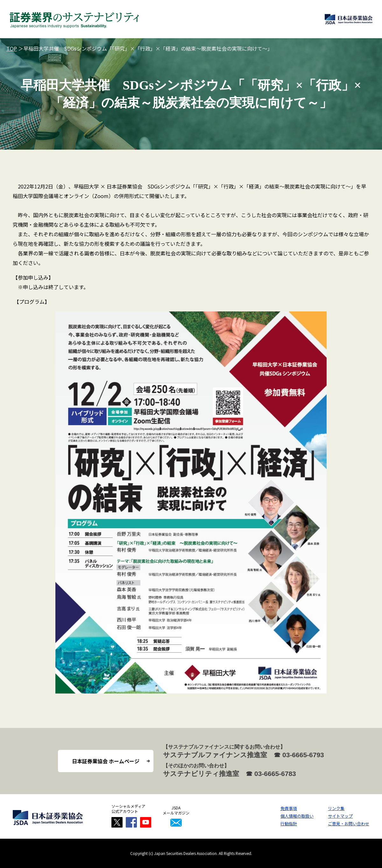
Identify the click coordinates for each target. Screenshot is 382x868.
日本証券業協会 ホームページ (106, 761)
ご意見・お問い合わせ (349, 824)
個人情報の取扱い (297, 816)
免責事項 (289, 808)
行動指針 (289, 824)
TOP (12, 48)
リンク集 (336, 808)
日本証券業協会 (349, 19)
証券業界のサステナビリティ (74, 19)
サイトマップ (340, 816)
